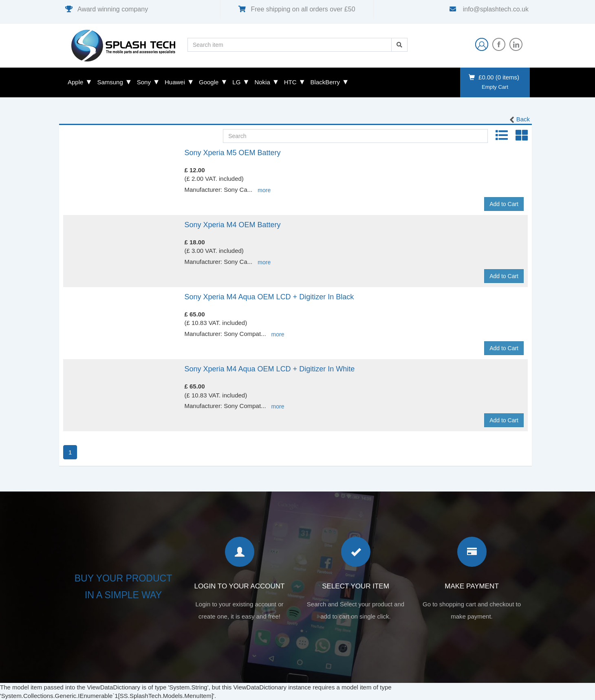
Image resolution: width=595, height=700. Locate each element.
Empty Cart (495, 87)
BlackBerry (325, 82)
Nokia (262, 82)
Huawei (175, 82)
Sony (144, 82)
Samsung (110, 82)
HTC (290, 82)
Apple (75, 82)
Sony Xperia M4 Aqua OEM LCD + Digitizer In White (270, 369)
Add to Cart (504, 204)
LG (236, 82)
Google (209, 82)
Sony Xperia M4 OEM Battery (233, 225)
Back (519, 120)
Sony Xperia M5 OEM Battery (233, 153)
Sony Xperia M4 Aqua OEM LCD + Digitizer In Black (269, 297)
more (264, 190)
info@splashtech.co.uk (495, 9)
